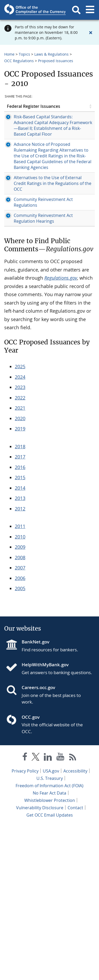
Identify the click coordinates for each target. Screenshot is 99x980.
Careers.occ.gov (38, 841)
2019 (20, 583)
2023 (20, 541)
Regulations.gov (61, 432)
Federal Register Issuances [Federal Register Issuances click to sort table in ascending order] (17, 111)
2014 (20, 642)
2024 (20, 531)
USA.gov (51, 925)
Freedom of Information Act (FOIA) (49, 940)
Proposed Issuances (56, 61)
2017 (20, 611)
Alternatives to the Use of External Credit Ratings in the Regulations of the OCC (28, 303)
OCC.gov (31, 871)
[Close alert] (91, 33)
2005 (20, 742)
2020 (20, 572)
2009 (20, 701)
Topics (24, 54)
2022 (20, 552)
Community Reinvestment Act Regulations (27, 339)
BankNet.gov (36, 796)
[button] (76, 10)
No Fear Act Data (49, 947)
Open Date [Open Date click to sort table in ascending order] (73, 111)
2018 (20, 600)
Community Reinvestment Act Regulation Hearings (28, 366)
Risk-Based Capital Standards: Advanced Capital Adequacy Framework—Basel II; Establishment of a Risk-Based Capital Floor (28, 158)
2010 (20, 691)
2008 (20, 711)
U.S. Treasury (50, 932)
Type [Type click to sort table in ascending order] (53, 111)
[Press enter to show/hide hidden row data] (25, 158)
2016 (20, 621)
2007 (20, 722)
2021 (20, 562)
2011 (20, 680)
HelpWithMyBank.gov (45, 819)
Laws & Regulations (51, 54)
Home (9, 54)
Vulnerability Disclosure (40, 962)
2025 (20, 520)
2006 (20, 732)
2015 (20, 631)
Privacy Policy (25, 925)
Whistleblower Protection (50, 954)
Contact (75, 962)
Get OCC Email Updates (50, 969)
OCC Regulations (19, 61)
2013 (20, 652)
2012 (20, 663)
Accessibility (75, 925)
